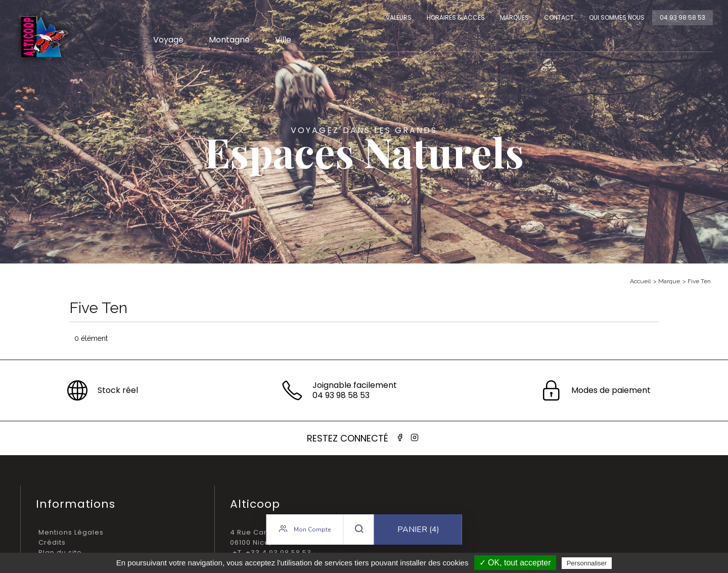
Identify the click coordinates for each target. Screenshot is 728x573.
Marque (669, 281)
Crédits (52, 542)
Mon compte (305, 530)
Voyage (168, 40)
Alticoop (44, 37)
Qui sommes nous (617, 17)
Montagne (229, 40)
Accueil (640, 281)
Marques (514, 17)
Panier (418, 530)
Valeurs (399, 17)
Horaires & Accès (456, 17)
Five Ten (699, 281)
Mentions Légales (71, 532)
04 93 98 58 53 (682, 17)
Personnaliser (587, 563)
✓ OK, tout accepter (515, 563)
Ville (283, 40)
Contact (559, 17)
